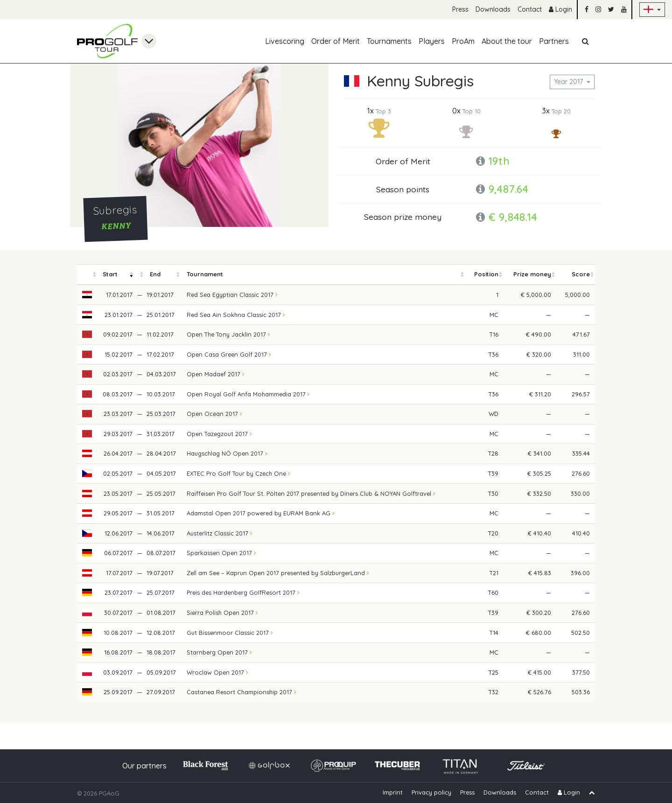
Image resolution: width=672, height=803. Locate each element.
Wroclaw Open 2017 (217, 672)
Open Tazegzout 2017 (219, 434)
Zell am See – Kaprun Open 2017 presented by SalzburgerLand (278, 573)
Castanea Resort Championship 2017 (241, 692)
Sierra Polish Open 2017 (222, 613)
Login (560, 9)
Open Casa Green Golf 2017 (229, 354)
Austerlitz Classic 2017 (220, 533)
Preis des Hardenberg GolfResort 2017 (243, 592)
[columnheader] (87, 275)
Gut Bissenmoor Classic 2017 (230, 633)
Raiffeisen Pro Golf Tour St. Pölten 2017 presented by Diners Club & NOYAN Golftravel (311, 493)
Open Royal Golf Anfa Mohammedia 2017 (248, 394)
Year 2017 (569, 82)
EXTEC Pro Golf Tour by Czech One (238, 473)
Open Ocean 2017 (214, 414)
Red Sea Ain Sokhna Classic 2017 (236, 315)
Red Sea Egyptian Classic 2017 (232, 295)
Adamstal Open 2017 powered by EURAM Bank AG (261, 513)
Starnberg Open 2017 (219, 652)
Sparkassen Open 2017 (221, 553)
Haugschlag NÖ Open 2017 (227, 453)
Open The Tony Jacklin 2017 (228, 334)
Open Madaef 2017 (216, 374)
